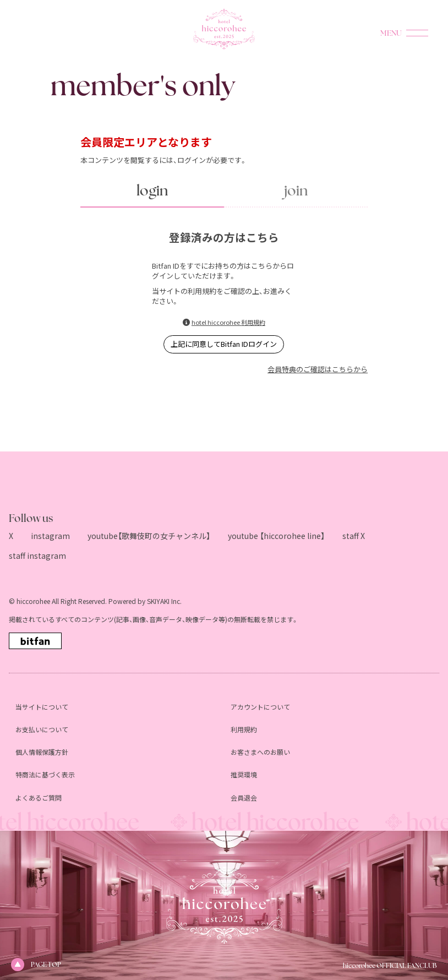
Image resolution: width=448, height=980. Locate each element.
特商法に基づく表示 (45, 774)
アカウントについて (260, 707)
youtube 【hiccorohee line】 (276, 536)
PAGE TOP (36, 965)
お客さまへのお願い (260, 752)
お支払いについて (42, 729)
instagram (50, 536)
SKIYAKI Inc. (164, 601)
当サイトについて (42, 707)
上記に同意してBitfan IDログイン (224, 344)
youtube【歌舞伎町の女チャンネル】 (149, 536)
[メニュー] (417, 33)
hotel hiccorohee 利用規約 (228, 322)
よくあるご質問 (39, 797)
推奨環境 (244, 774)
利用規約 (244, 729)
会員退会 (244, 797)
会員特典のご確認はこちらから (318, 369)
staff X (354, 536)
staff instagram (37, 556)
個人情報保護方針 (42, 752)
